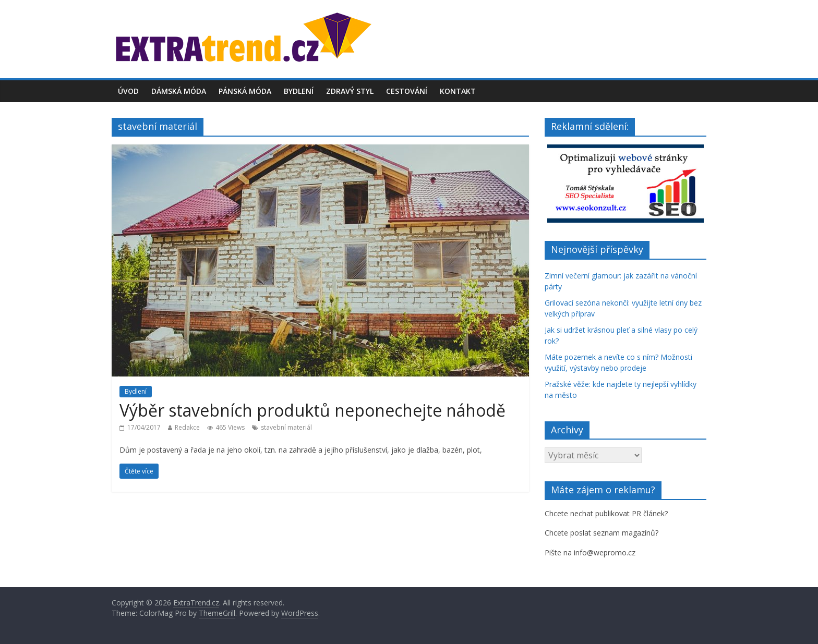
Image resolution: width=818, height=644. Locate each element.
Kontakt (458, 91)
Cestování (407, 91)
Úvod (128, 91)
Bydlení (299, 91)
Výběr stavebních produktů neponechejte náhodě (312, 410)
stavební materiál (286, 427)
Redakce (187, 427)
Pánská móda (245, 91)
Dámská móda (179, 91)
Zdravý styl (350, 91)
